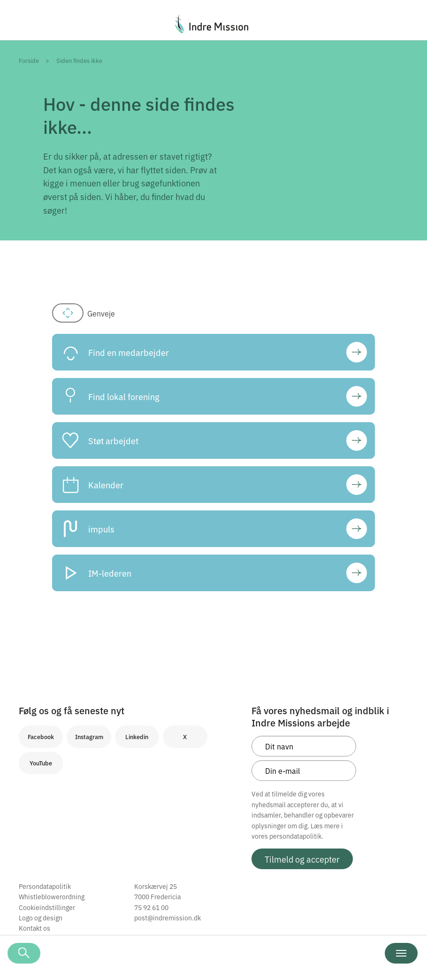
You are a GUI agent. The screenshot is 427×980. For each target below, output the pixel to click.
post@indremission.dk (168, 918)
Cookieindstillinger (47, 907)
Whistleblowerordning (52, 896)
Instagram (89, 737)
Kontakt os (34, 928)
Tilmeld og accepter (302, 859)
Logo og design (41, 918)
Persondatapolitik (45, 886)
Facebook (41, 737)
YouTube (41, 763)
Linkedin (137, 737)
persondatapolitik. (296, 836)
